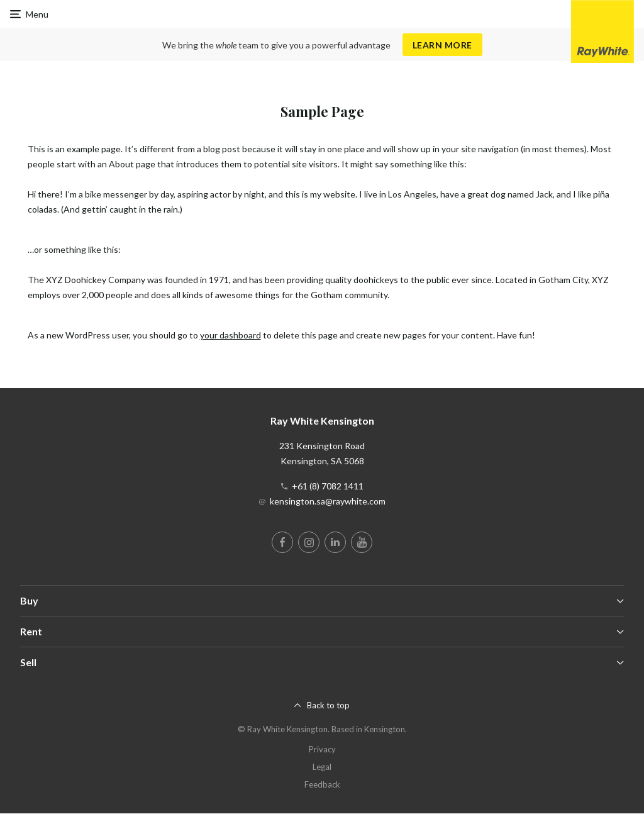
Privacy (322, 749)
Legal (322, 767)
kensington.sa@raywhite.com (328, 501)
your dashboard (230, 335)
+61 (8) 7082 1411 (328, 486)
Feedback (322, 784)
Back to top (328, 705)
